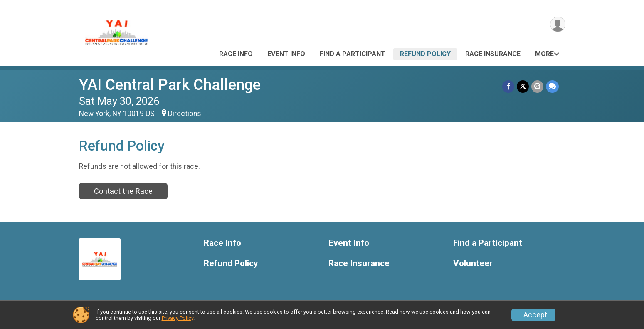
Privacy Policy (178, 318)
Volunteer (473, 263)
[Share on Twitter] (523, 86)
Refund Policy (425, 54)
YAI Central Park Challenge (170, 85)
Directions (185, 114)
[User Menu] (558, 24)
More (544, 54)
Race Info (236, 54)
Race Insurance (493, 54)
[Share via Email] (537, 86)
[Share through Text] (552, 86)
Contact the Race (123, 191)
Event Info (286, 54)
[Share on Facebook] (508, 86)
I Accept (533, 315)
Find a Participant (353, 54)
